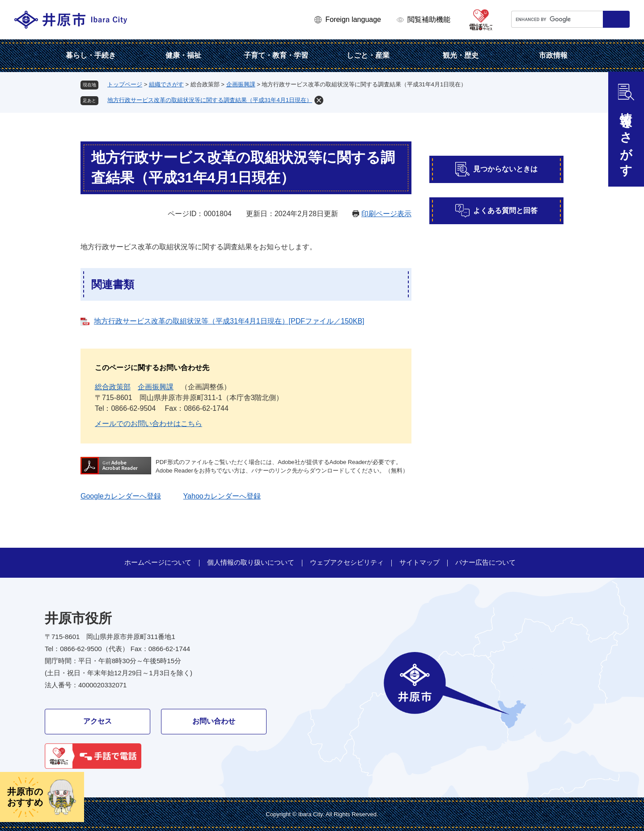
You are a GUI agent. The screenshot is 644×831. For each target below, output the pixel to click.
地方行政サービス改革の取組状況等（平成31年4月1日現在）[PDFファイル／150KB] (229, 321)
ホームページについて (158, 562)
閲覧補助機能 (429, 19)
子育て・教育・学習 (276, 55)
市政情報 (553, 55)
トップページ (125, 84)
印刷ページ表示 (386, 214)
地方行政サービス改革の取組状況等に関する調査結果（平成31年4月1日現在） (210, 100)
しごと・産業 (368, 55)
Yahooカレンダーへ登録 (222, 496)
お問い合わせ (214, 721)
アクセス (97, 721)
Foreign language (353, 19)
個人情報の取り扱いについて (251, 562)
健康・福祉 (183, 55)
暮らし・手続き (91, 55)
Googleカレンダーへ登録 (121, 496)
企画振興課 (241, 84)
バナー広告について (485, 562)
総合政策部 (113, 387)
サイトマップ (419, 562)
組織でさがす (166, 84)
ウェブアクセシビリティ (347, 562)
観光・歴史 (461, 55)
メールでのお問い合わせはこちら (148, 424)
